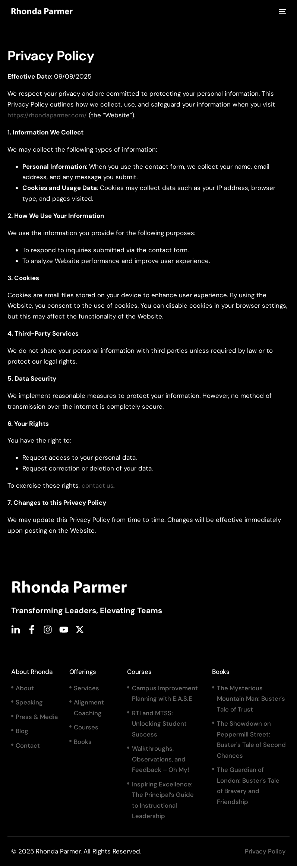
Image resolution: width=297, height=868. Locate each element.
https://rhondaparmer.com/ (48, 115)
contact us (98, 485)
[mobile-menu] (281, 12)
